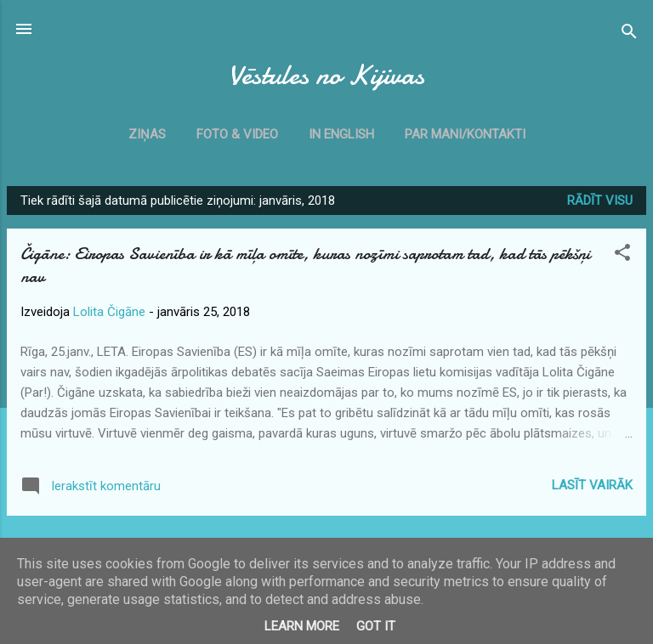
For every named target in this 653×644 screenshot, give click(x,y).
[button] (622, 255)
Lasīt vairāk (592, 485)
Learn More (302, 626)
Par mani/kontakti (465, 134)
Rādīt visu (600, 201)
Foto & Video (237, 134)
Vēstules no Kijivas (326, 75)
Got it (376, 626)
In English (341, 134)
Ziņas (147, 134)
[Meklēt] (629, 34)
